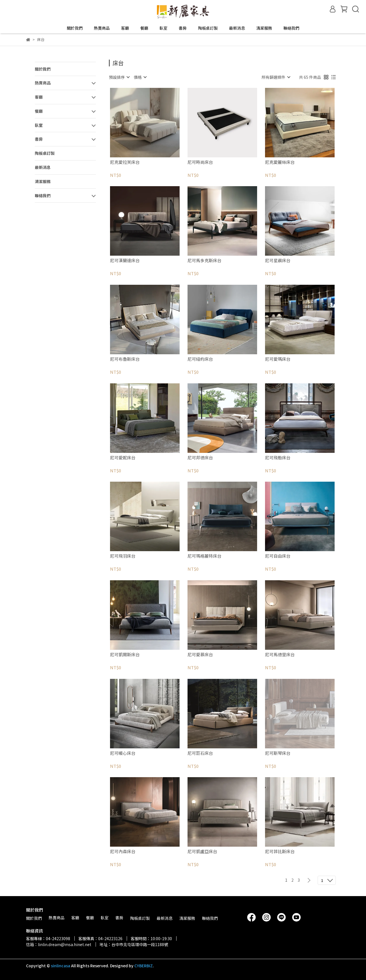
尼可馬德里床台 (280, 655)
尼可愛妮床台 (123, 458)
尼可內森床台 (123, 852)
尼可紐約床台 (200, 359)
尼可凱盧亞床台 (202, 852)
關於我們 (75, 28)
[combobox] (119, 77)
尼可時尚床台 (200, 162)
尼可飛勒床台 (278, 458)
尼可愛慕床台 (200, 655)
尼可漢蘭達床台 (125, 261)
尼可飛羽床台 (123, 556)
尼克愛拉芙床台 (125, 162)
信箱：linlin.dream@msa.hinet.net (59, 944)
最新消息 (237, 28)
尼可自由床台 (278, 556)
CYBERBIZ (144, 966)
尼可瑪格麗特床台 (204, 556)
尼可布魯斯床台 (125, 359)
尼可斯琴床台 (278, 753)
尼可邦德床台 (200, 458)
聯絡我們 (291, 28)
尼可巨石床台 (200, 753)
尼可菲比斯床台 (280, 852)
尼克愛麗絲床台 (280, 162)
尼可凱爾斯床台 (125, 655)
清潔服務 (264, 28)
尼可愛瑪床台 (278, 359)
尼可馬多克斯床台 (204, 261)
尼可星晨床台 (278, 261)
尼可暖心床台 (123, 753)
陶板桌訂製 (208, 28)
